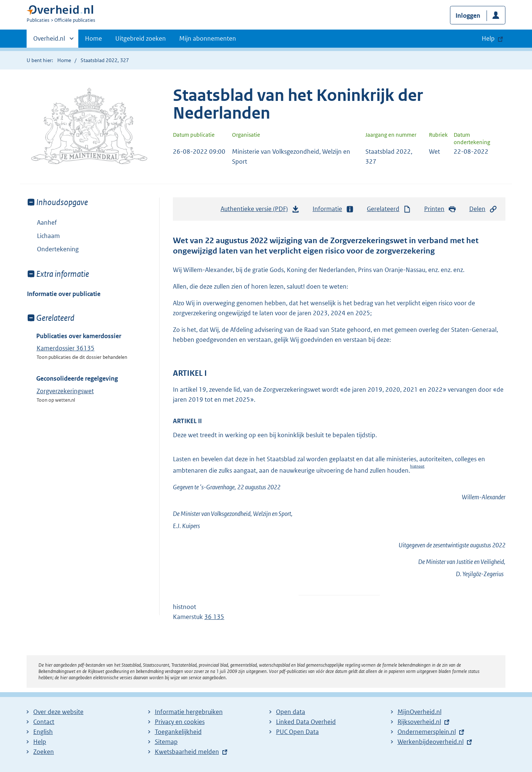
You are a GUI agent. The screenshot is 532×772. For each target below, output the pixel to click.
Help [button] (488, 38)
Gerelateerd (389, 209)
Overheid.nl (49, 41)
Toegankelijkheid (178, 732)
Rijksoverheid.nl (419, 722)
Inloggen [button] (468, 16)
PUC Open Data (297, 732)
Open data (291, 712)
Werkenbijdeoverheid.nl (431, 742)
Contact (44, 722)
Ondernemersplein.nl (427, 732)
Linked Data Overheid (306, 722)
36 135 (214, 617)
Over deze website (58, 712)
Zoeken (44, 752)
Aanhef (47, 222)
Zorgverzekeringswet (65, 391)
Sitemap (166, 742)
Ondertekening (58, 249)
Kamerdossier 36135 (66, 348)
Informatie (333, 209)
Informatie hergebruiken (189, 712)
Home (93, 38)
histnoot (417, 466)
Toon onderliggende (32, 236)
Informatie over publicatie (64, 294)
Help (40, 742)
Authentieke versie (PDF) (260, 211)
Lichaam (43, 236)
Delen (483, 209)
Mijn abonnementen (208, 38)
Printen (440, 209)
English (43, 732)
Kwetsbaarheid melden (187, 752)
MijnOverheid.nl (420, 712)
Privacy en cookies (180, 722)
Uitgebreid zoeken (141, 38)
